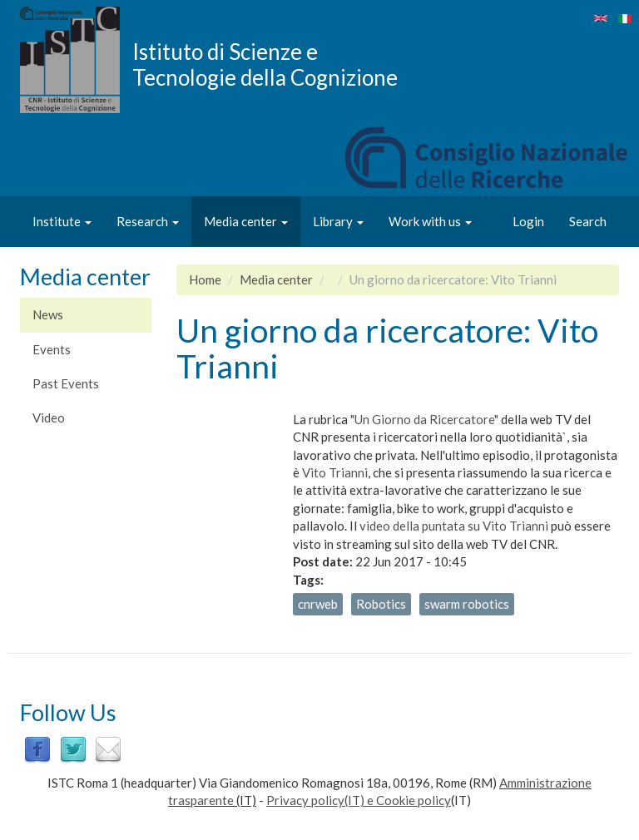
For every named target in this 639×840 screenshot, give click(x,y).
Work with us (430, 221)
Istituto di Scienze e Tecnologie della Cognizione (265, 64)
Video (49, 418)
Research (148, 221)
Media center (246, 221)
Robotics (381, 604)
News (48, 314)
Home (205, 279)
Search (588, 221)
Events (52, 349)
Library (338, 221)
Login (528, 221)
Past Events (66, 383)
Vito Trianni (335, 472)
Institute (62, 221)
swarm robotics (467, 604)
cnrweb (318, 604)
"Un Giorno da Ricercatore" (424, 419)
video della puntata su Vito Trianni (454, 526)
